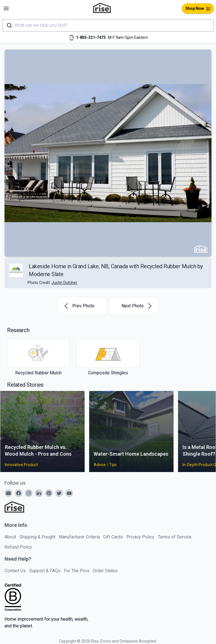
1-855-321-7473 (91, 37)
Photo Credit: (52, 283)
